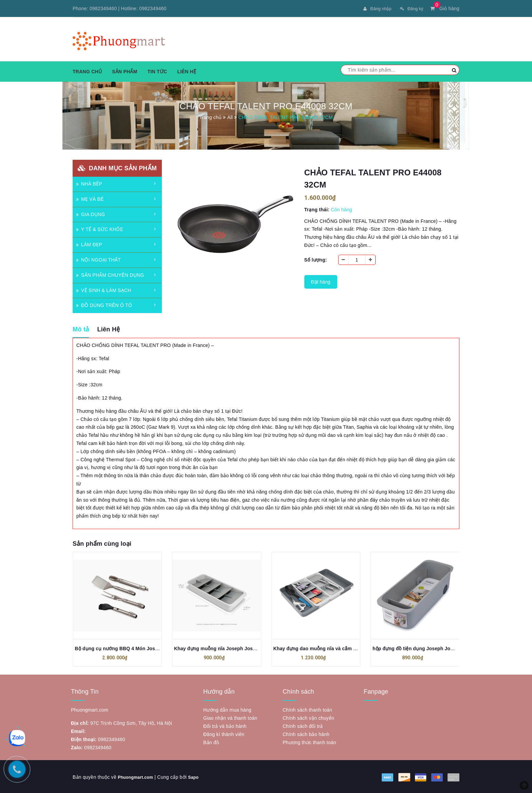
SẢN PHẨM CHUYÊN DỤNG (110, 274)
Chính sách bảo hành (306, 733)
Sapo (199, 776)
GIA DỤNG (90, 214)
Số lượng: (316, 259)
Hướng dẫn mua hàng (227, 709)
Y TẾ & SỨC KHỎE (100, 229)
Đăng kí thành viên (224, 733)
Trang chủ (87, 71)
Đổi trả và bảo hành (225, 725)
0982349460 (103, 8)
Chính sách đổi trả (303, 725)
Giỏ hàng (445, 8)
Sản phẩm (125, 71)
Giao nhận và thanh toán (230, 717)
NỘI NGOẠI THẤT (98, 259)
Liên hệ (187, 71)
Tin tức (157, 71)
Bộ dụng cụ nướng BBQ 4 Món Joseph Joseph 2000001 (139, 648)
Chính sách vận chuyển (308, 717)
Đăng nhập (373, 8)
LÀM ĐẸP (89, 244)
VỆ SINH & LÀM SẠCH (104, 290)
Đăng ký (410, 8)
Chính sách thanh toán (307, 709)
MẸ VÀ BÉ (90, 198)
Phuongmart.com (138, 776)
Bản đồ (211, 741)
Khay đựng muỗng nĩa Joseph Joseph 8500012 (228, 648)
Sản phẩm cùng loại (102, 543)
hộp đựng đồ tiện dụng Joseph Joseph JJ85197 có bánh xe (440, 648)
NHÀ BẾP (89, 183)
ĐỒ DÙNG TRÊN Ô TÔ (104, 305)
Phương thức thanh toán (309, 741)
